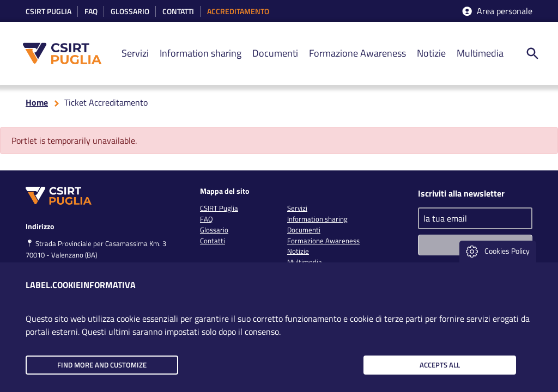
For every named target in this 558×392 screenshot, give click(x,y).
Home (37, 102)
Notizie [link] (431, 53)
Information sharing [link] (201, 53)
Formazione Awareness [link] (357, 53)
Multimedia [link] (480, 53)
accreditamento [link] (238, 12)
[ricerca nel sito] (532, 53)
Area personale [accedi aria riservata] (496, 11)
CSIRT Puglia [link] (48, 12)
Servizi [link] (135, 53)
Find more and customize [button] (102, 365)
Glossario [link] (130, 12)
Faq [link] (91, 12)
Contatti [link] (178, 12)
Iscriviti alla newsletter (461, 193)
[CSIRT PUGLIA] (68, 54)
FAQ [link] (207, 219)
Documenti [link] (275, 53)
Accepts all (440, 365)
